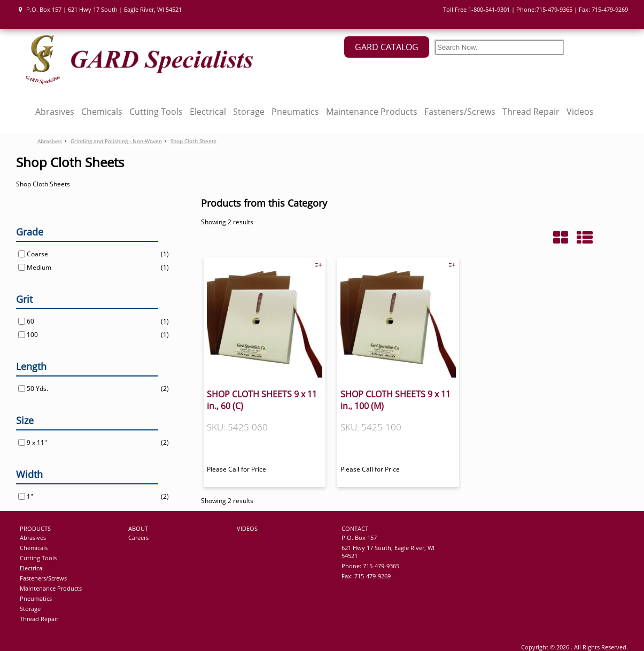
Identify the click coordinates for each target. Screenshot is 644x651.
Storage (249, 112)
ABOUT (138, 528)
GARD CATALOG (387, 47)
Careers (138, 538)
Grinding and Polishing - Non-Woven (116, 141)
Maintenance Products (372, 112)
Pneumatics (295, 112)
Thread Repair (531, 112)
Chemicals (102, 112)
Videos (580, 112)
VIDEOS (247, 528)
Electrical (208, 112)
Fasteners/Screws (460, 112)
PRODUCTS (35, 528)
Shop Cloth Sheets (193, 141)
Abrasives (55, 112)
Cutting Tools (156, 112)
